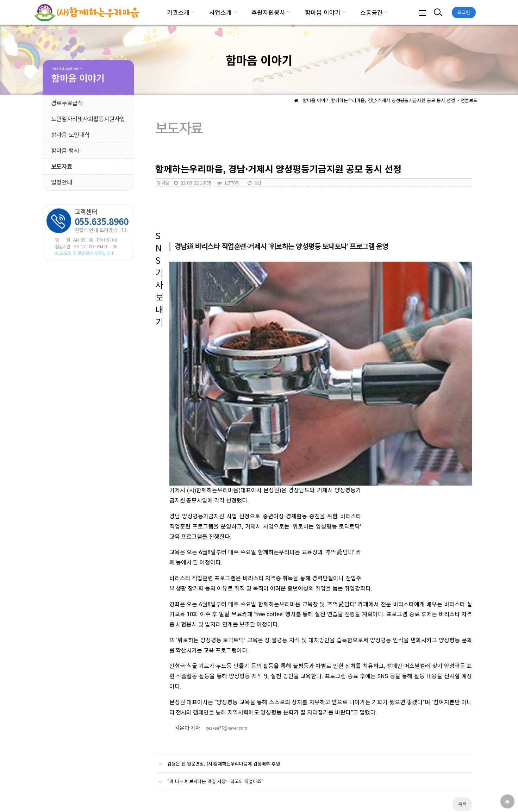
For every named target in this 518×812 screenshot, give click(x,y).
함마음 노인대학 (70, 135)
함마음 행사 (65, 150)
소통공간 (372, 12)
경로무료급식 (67, 103)
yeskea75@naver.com (227, 565)
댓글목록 (166, 665)
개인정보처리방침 (95, 772)
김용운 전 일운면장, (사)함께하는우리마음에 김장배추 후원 (218, 598)
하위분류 (193, 12)
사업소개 (220, 12)
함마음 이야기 (323, 12)
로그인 (464, 12)
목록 (462, 641)
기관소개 (178, 12)
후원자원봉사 (268, 12)
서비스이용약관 (139, 772)
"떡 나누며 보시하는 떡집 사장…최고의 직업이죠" (209, 615)
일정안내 (62, 182)
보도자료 (62, 166)
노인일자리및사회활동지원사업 (88, 119)
